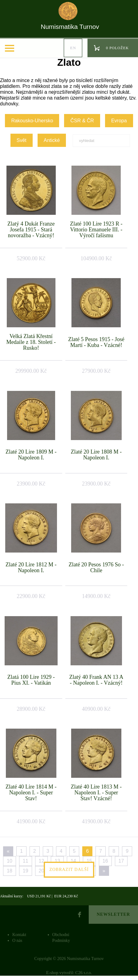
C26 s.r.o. (84, 973)
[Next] (104, 871)
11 (26, 861)
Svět (22, 140)
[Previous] (8, 851)
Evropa (119, 121)
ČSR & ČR (82, 121)
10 (10, 861)
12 (42, 861)
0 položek (117, 48)
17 (121, 861)
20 (42, 871)
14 (73, 861)
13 (57, 861)
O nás (17, 941)
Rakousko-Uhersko (32, 121)
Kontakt (19, 935)
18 (10, 871)
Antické (52, 140)
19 (26, 871)
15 (89, 861)
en (73, 48)
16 (105, 861)
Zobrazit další (69, 870)
